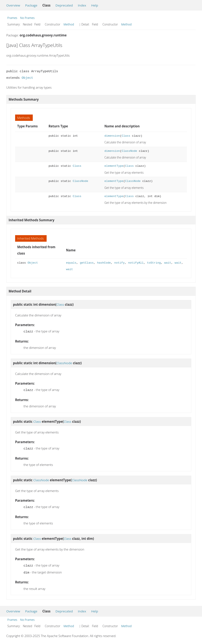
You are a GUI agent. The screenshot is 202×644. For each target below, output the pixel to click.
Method (69, 24)
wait (168, 263)
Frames (12, 18)
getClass (87, 263)
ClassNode (129, 151)
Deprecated (64, 5)
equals (71, 263)
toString (154, 263)
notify (119, 263)
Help (95, 5)
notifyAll (136, 263)
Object (27, 78)
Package (31, 5)
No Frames (27, 18)
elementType (114, 166)
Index (82, 5)
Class (126, 136)
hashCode (104, 263)
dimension (112, 136)
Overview (13, 5)
